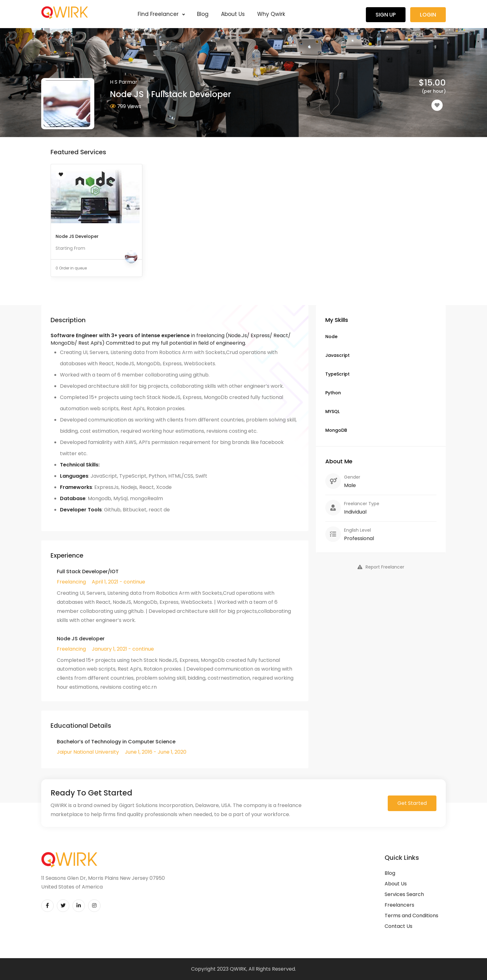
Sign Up (386, 15)
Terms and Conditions (411, 916)
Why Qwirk (271, 14)
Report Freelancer (381, 567)
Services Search (404, 894)
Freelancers (399, 905)
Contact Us (398, 926)
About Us (233, 14)
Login (428, 15)
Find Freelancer (161, 14)
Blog (203, 14)
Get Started (412, 803)
